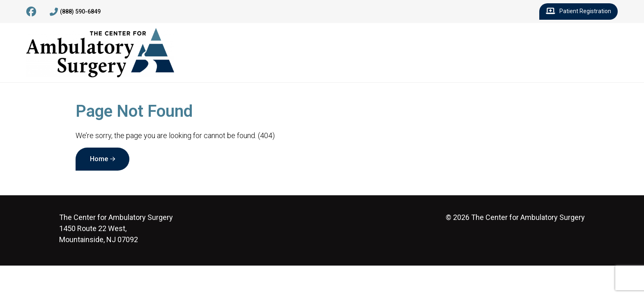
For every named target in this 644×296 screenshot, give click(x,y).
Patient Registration (578, 12)
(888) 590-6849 (75, 12)
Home (99, 159)
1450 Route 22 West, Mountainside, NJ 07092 (116, 228)
